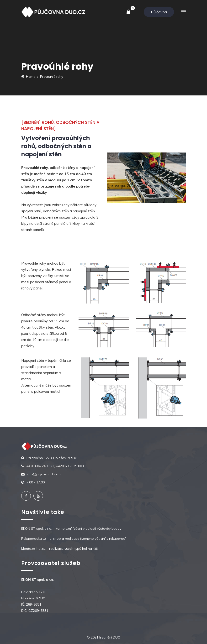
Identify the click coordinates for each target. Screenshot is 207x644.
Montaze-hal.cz (33, 549)
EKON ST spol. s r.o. (37, 529)
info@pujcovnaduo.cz (44, 474)
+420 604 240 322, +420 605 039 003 (55, 466)
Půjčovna (159, 12)
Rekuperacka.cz (34, 539)
